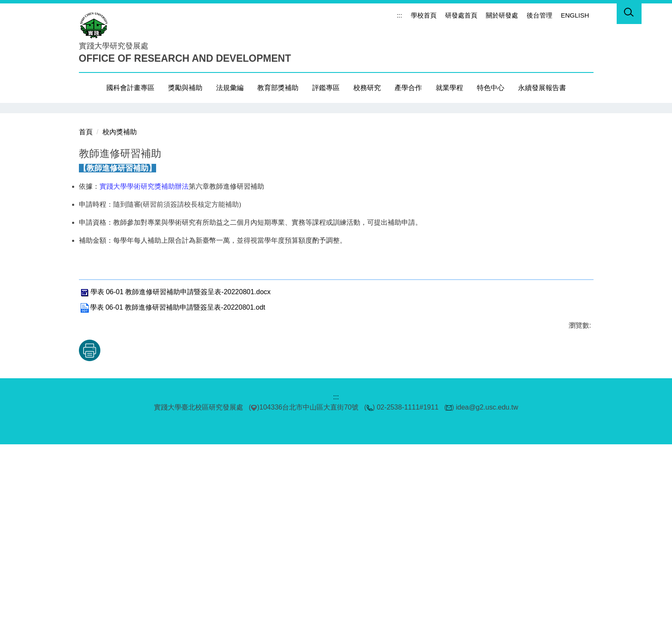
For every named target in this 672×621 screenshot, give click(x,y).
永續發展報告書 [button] (542, 88)
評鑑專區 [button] (326, 88)
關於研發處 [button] (502, 15)
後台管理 (539, 15)
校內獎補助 (120, 309)
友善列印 (168, 527)
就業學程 (449, 88)
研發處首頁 (461, 15)
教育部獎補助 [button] (278, 88)
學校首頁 (424, 15)
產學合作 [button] (408, 88)
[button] (629, 14)
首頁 (86, 309)
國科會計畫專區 (130, 88)
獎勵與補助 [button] (185, 88)
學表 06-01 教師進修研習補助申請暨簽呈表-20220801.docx (175, 469)
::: (399, 15)
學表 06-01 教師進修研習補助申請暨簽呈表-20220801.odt (172, 484)
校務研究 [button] (367, 88)
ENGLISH (575, 15)
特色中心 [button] (491, 88)
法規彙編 (230, 88)
